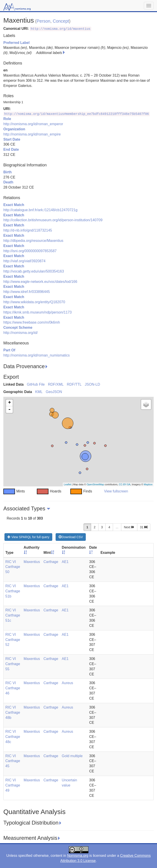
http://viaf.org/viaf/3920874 (24, 261)
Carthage (51, 562)
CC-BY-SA (125, 484)
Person (44, 21)
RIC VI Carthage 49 (13, 785)
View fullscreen (116, 491)
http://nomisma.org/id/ (21, 333)
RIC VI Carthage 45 (13, 761)
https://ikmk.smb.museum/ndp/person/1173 (38, 312)
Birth (7, 172)
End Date (11, 149)
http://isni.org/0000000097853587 (30, 251)
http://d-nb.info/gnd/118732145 (28, 230)
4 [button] (109, 527)
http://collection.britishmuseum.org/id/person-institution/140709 (53, 220)
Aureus (68, 683)
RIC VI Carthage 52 (13, 640)
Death (8, 182)
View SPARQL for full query (28, 537)
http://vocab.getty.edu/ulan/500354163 (34, 271)
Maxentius (32, 562)
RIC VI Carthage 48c (13, 737)
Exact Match (14, 205)
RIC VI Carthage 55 (13, 664)
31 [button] (144, 527)
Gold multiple (72, 756)
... (117, 527)
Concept (61, 21)
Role (7, 119)
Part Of (9, 350)
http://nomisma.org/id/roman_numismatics (37, 355)
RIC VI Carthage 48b (13, 712)
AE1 (65, 562)
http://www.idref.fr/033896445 (27, 292)
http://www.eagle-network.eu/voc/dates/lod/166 (40, 282)
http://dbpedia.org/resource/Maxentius (33, 241)
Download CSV (71, 537)
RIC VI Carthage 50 (13, 567)
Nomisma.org (78, 856)
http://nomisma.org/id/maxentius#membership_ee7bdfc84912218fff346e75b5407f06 (77, 114)
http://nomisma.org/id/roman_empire (32, 134)
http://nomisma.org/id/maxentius (61, 29)
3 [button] (102, 527)
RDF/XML (56, 384)
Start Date (12, 139)
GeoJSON (54, 392)
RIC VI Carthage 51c (13, 615)
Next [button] (129, 527)
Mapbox (148, 484)
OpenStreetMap (95, 484)
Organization (14, 129)
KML (39, 392)
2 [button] (95, 527)
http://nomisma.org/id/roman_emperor (33, 124)
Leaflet (68, 484)
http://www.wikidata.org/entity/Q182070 (34, 302)
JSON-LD (92, 384)
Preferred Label (16, 43)
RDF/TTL (74, 384)
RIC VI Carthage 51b (13, 591)
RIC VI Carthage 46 (13, 688)
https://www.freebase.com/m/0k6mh (32, 322)
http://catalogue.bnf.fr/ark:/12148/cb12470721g (40, 210)
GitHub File (36, 384)
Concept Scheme (18, 328)
